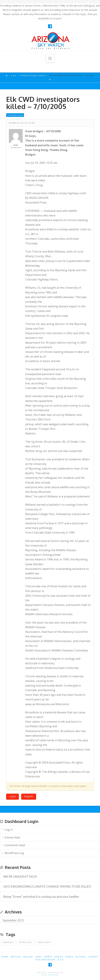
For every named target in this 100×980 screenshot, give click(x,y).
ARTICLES (16, 957)
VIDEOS (59, 957)
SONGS (69, 957)
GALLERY (28, 957)
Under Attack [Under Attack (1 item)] (44, 942)
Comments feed (15, 845)
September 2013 (13, 920)
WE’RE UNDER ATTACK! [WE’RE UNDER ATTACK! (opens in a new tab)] (20, 877)
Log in (12, 796)
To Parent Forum (15, 115)
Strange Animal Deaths (33, 75)
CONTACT (93, 957)
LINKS (38, 957)
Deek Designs (50, 975)
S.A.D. (14, 75)
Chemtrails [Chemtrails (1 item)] (8, 942)
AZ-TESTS (81, 957)
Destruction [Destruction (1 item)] (25, 942)
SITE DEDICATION (45, 960)
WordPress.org (14, 853)
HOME (5, 957)
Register (29, 796)
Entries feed (12, 837)
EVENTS (48, 957)
